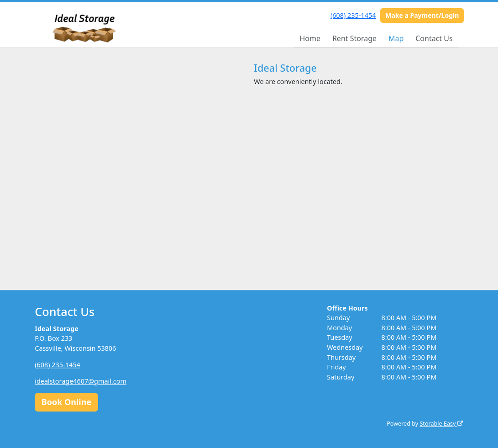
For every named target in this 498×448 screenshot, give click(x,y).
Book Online (66, 402)
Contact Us (434, 38)
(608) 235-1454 (353, 15)
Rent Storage (354, 38)
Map (396, 38)
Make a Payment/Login (422, 15)
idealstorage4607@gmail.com (81, 381)
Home (310, 38)
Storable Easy (441, 424)
